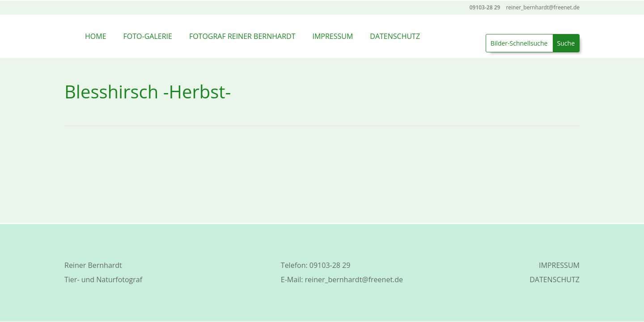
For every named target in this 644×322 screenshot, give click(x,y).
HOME (96, 36)
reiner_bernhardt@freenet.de (354, 280)
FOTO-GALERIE (148, 36)
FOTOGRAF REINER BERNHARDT (242, 36)
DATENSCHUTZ (395, 36)
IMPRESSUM (333, 36)
